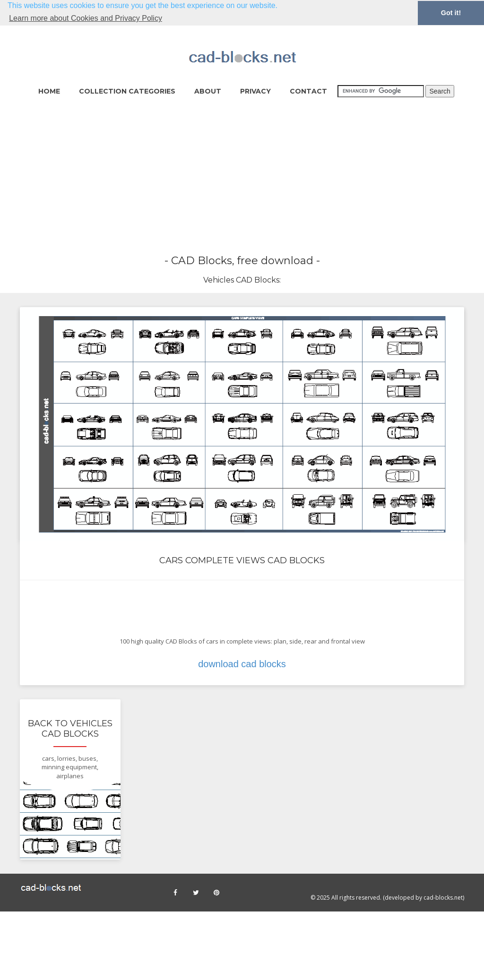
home (49, 91)
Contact (308, 91)
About (208, 91)
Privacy (255, 91)
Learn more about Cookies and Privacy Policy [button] (86, 18)
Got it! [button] (451, 13)
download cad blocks (242, 664)
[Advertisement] (242, 177)
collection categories (127, 91)
